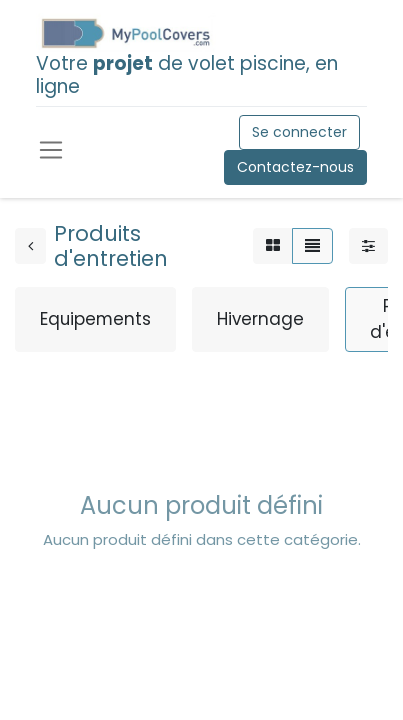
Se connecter (299, 132)
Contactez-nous (295, 167)
